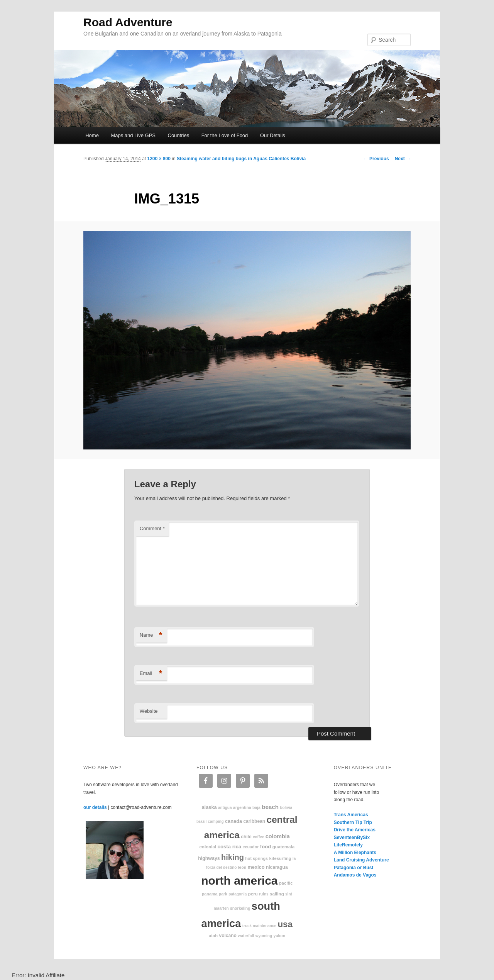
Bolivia (286, 808)
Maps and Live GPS (133, 135)
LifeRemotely (348, 845)
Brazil (201, 821)
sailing (277, 894)
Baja (256, 808)
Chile (246, 837)
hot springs (256, 858)
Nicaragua (277, 867)
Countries (179, 135)
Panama (210, 894)
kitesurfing (280, 858)
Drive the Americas (355, 830)
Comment (152, 528)
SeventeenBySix (352, 838)
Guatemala (283, 847)
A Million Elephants (355, 853)
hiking (233, 857)
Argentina (242, 808)
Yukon (279, 936)
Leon (242, 867)
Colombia (278, 836)
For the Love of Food (225, 135)
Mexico (256, 867)
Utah (213, 936)
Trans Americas (351, 815)
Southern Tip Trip (353, 822)
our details (95, 807)
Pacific (286, 883)
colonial (208, 847)
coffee (258, 837)
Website (149, 711)
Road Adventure (128, 22)
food (266, 847)
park (223, 894)
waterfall (246, 936)
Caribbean (254, 821)
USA (285, 924)
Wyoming (264, 936)
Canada (233, 821)
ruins (264, 894)
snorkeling (240, 908)
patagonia (238, 894)
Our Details (273, 135)
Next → (403, 159)
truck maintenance (259, 926)
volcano (228, 936)
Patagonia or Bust (354, 868)
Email (151, 674)
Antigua (225, 808)
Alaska (209, 807)
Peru (253, 894)
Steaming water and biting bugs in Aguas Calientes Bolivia (241, 159)
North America (239, 881)
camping (216, 821)
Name (151, 635)
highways (209, 858)
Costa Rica (230, 847)
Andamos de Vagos (355, 875)
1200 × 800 (159, 159)
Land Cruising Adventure (361, 860)
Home (92, 135)
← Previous (376, 159)
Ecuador (251, 847)
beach (270, 807)
